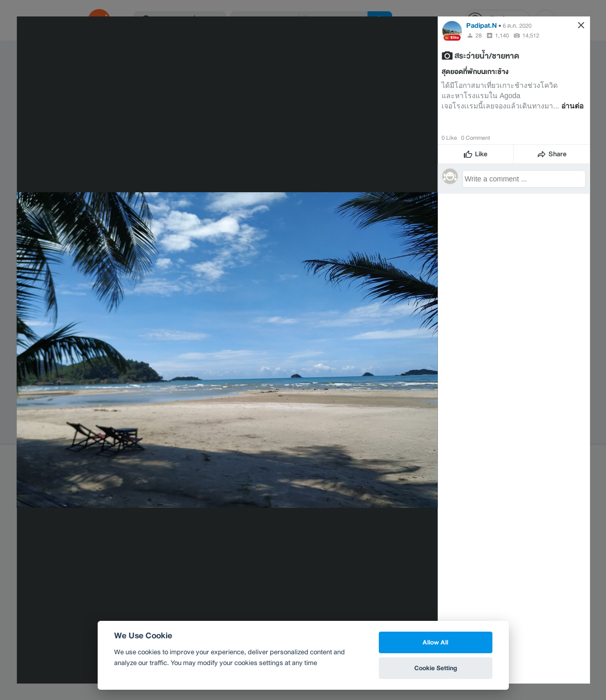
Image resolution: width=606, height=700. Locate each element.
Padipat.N (482, 25)
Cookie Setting (436, 668)
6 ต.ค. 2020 (517, 26)
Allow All (435, 642)
